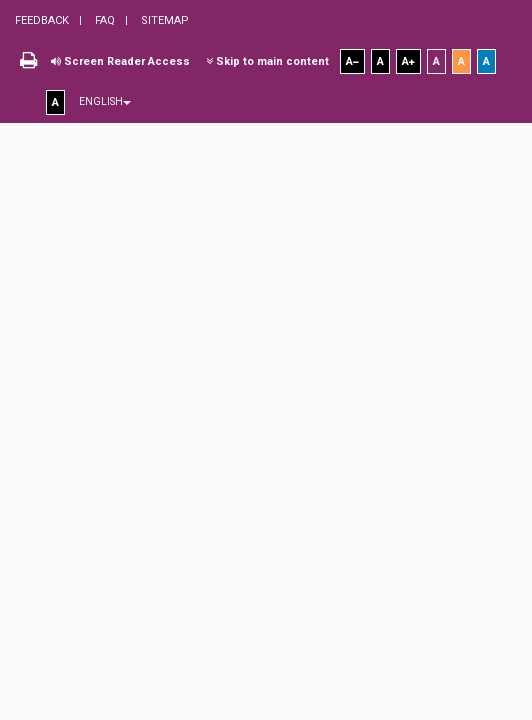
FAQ (103, 20)
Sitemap (163, 20)
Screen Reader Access (120, 61)
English (105, 101)
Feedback (42, 20)
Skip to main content (267, 61)
